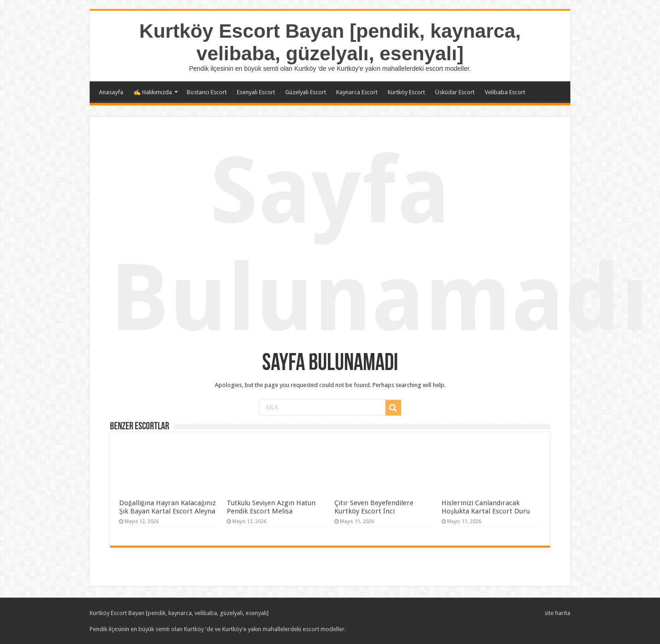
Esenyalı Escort (256, 92)
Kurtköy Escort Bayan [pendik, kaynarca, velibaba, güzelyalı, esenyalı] (330, 42)
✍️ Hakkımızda (153, 92)
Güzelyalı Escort (306, 92)
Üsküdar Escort (455, 92)
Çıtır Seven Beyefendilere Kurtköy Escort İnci (374, 507)
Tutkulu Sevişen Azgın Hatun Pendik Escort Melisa (271, 507)
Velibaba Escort (505, 92)
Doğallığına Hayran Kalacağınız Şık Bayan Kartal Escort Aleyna (167, 507)
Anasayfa (111, 92)
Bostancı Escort (207, 92)
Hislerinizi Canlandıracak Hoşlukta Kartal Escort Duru (486, 507)
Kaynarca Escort (357, 92)
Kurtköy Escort (406, 92)
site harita (557, 613)
